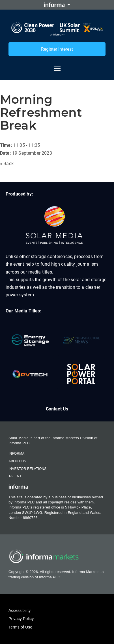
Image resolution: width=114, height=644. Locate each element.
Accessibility (20, 610)
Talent (15, 476)
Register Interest (57, 49)
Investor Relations (27, 469)
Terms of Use (20, 627)
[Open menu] (57, 66)
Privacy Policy (21, 619)
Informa (16, 454)
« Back (7, 164)
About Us (17, 461)
